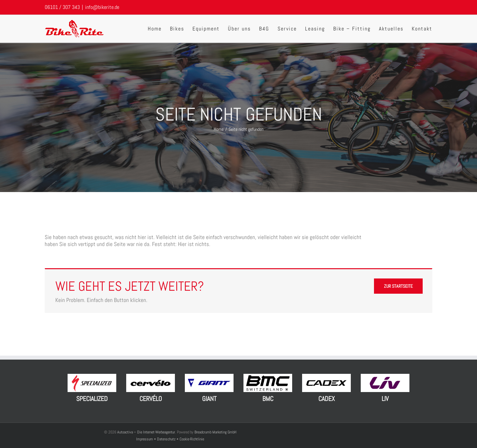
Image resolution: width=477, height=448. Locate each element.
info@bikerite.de (102, 7)
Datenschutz (166, 439)
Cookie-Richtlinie (192, 439)
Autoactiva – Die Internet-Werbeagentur (146, 432)
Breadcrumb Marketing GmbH (215, 432)
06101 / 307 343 (62, 7)
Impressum (145, 439)
